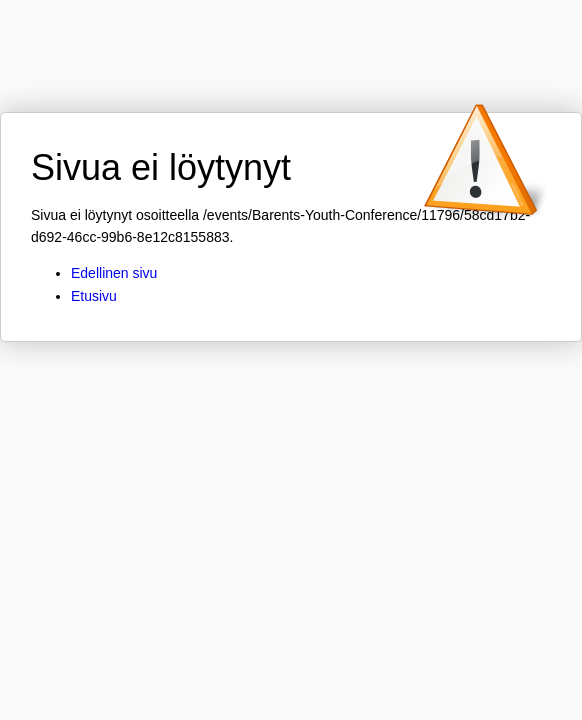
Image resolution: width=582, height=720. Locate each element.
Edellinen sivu (114, 273)
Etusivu (94, 296)
